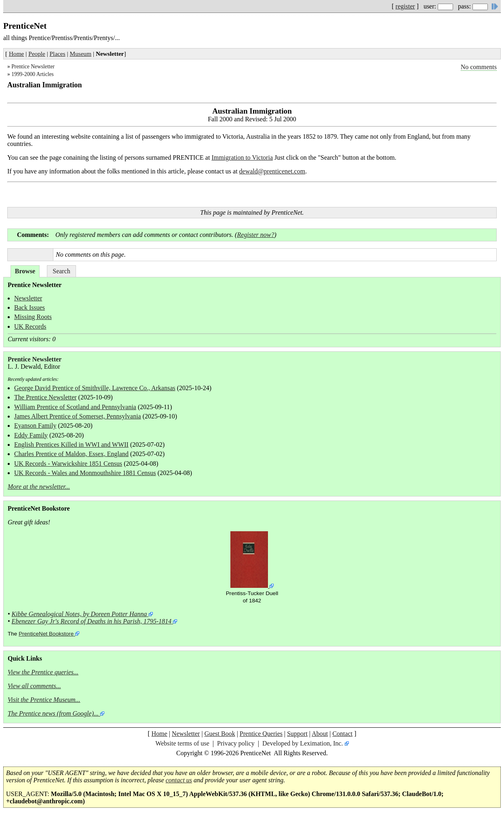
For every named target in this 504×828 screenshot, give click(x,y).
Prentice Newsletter (33, 67)
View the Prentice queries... (43, 672)
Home (16, 54)
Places (58, 54)
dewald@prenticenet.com (272, 171)
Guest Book (220, 734)
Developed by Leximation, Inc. (303, 743)
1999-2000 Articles (33, 74)
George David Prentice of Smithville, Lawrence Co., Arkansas (95, 388)
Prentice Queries (261, 734)
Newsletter (28, 298)
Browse (25, 271)
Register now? (255, 235)
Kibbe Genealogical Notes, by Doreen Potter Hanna (79, 614)
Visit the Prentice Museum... (44, 700)
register (405, 6)
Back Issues (30, 307)
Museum (81, 54)
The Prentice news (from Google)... (53, 713)
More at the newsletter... (39, 487)
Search (61, 271)
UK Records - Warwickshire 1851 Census (68, 464)
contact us (179, 780)
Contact (342, 734)
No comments (479, 67)
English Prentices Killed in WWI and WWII (71, 445)
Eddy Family (31, 435)
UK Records (30, 326)
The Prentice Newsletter (45, 397)
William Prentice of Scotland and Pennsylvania (75, 407)
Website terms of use (182, 743)
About (320, 734)
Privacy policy (236, 743)
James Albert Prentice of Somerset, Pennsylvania (78, 416)
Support (297, 734)
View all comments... (34, 686)
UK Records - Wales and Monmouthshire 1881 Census (85, 473)
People (37, 54)
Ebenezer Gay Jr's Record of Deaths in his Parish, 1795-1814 (92, 621)
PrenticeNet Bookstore (46, 634)
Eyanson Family (35, 426)
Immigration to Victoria (242, 157)
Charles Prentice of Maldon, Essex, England (71, 454)
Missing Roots (33, 317)
